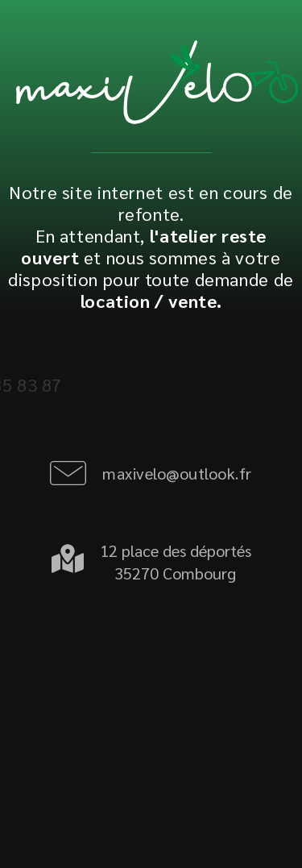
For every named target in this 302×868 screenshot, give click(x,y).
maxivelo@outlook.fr (177, 473)
